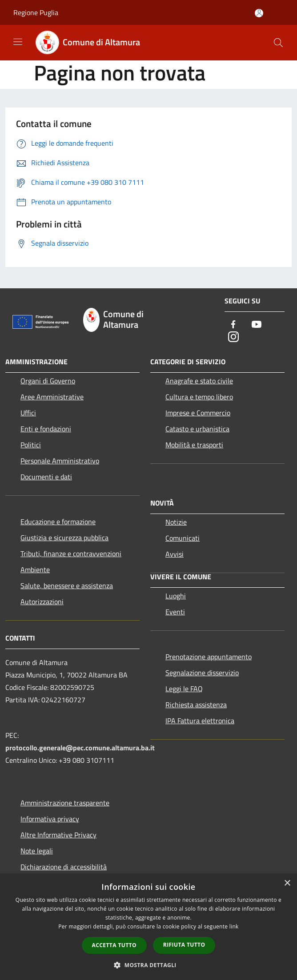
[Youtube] (257, 325)
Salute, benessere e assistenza (67, 586)
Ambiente (35, 570)
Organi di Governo (48, 381)
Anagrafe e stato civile (199, 381)
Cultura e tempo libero (199, 397)
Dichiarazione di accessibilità (64, 867)
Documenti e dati (46, 477)
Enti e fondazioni (46, 429)
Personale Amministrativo (60, 461)
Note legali (37, 851)
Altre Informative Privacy (58, 835)
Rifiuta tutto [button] (184, 945)
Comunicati (183, 538)
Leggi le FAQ (184, 689)
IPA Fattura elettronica (200, 721)
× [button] (287, 883)
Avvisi (175, 554)
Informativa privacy (50, 819)
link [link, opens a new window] (234, 926)
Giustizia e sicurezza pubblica (64, 538)
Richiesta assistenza (196, 705)
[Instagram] (233, 337)
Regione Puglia (36, 12)
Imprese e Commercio (198, 413)
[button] (148, 965)
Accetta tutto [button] (114, 945)
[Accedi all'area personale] (259, 13)
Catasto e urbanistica (197, 429)
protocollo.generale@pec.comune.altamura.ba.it (80, 748)
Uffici (28, 413)
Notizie (176, 522)
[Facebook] (233, 325)
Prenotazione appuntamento (209, 657)
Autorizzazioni (42, 602)
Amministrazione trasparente (65, 803)
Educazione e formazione (58, 522)
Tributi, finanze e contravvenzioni (71, 554)
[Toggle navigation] (18, 42)
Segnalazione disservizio (202, 673)
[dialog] (148, 927)
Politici (31, 445)
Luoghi (176, 596)
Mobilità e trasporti (194, 445)
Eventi (175, 612)
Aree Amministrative (52, 397)
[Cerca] (278, 43)
